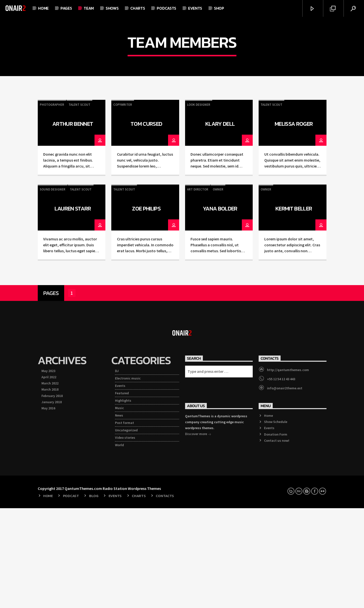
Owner (218, 289)
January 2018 (52, 502)
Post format (125, 523)
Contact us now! (277, 540)
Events (195, 8)
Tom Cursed (146, 224)
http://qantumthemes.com (288, 470)
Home (43, 8)
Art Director (198, 289)
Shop (219, 8)
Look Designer (199, 204)
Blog (94, 596)
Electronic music (128, 478)
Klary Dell (220, 224)
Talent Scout (79, 204)
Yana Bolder (220, 308)
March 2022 (50, 483)
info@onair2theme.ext (285, 488)
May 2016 (48, 508)
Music (119, 508)
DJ (117, 471)
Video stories (125, 537)
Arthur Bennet (73, 224)
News (119, 515)
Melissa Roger (294, 224)
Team (89, 8)
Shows (112, 8)
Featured (122, 493)
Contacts (165, 596)
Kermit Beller (294, 308)
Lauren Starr (73, 308)
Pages (66, 8)
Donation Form (276, 534)
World (119, 545)
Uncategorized (126, 530)
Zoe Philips (146, 308)
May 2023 (48, 471)
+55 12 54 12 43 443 (281, 479)
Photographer (52, 204)
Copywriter (123, 204)
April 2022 (49, 477)
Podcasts (166, 8)
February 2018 (52, 496)
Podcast (71, 596)
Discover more (198, 534)
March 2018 (50, 489)
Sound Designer (53, 289)
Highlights (123, 500)
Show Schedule (276, 522)
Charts (138, 8)
